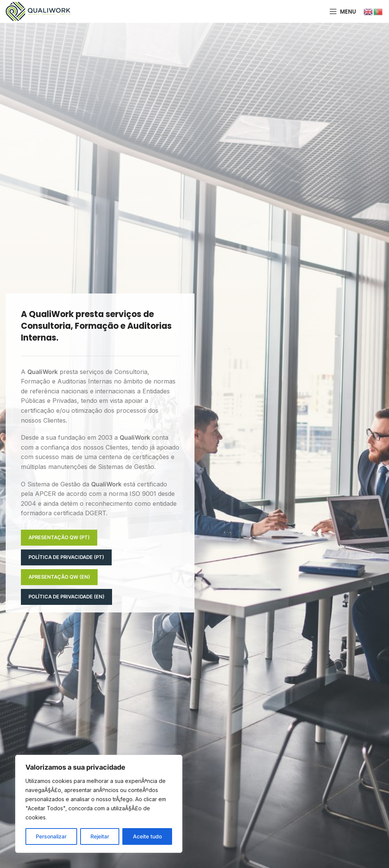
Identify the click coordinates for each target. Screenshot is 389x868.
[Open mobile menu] (343, 11)
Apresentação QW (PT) (59, 537)
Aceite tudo (147, 836)
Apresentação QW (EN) (59, 577)
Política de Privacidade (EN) (66, 597)
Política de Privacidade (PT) (66, 557)
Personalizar (51, 836)
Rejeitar (100, 836)
